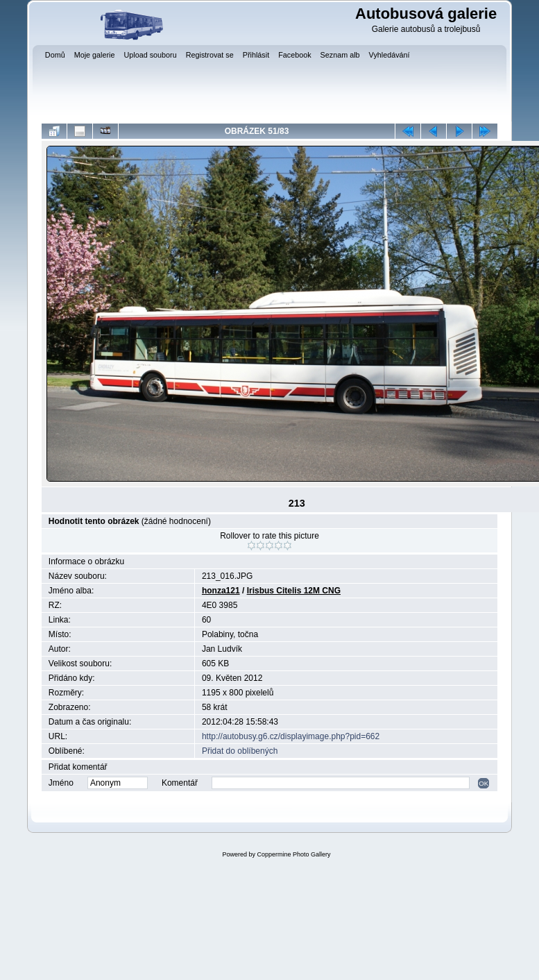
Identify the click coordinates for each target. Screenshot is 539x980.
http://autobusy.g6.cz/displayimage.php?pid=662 (291, 736)
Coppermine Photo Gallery (293, 854)
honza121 (221, 591)
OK (484, 783)
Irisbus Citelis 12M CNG (294, 591)
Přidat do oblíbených (240, 751)
